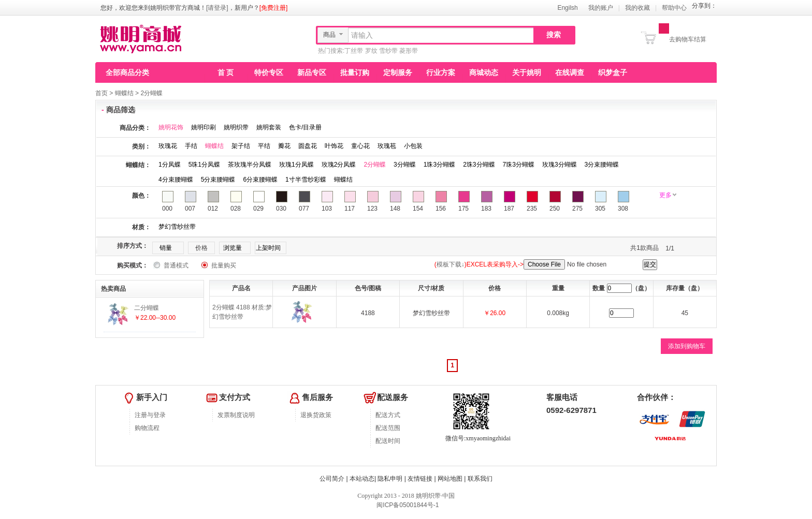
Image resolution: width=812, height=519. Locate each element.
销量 (166, 248)
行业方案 (441, 72)
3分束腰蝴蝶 (602, 165)
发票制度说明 (236, 415)
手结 (191, 146)
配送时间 (388, 441)
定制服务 (398, 72)
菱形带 (409, 51)
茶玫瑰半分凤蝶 (250, 165)
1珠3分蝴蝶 (439, 165)
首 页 (226, 72)
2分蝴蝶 (151, 93)
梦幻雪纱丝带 (177, 227)
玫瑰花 (168, 146)
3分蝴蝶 (405, 165)
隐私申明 (390, 479)
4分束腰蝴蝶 (176, 180)
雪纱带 (388, 51)
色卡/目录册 (305, 127)
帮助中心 (674, 8)
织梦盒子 (613, 72)
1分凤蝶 (170, 165)
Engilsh (567, 8)
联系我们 (480, 479)
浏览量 (233, 248)
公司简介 (332, 479)
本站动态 (362, 479)
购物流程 (147, 428)
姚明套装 (269, 127)
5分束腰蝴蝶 (218, 180)
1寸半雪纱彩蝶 (306, 180)
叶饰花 (334, 146)
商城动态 (484, 72)
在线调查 (570, 72)
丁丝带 (354, 51)
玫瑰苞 (387, 146)
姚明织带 (236, 127)
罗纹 (371, 51)
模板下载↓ (451, 264)
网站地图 (450, 479)
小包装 (413, 146)
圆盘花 (308, 146)
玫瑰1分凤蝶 (296, 165)
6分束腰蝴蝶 (260, 180)
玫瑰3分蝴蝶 (560, 165)
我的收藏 (637, 8)
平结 (264, 146)
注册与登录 (150, 415)
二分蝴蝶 (147, 308)
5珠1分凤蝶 (204, 165)
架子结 (241, 146)
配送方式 (388, 415)
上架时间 (268, 248)
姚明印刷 (204, 127)
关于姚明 (527, 72)
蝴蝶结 (124, 93)
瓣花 (284, 146)
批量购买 (224, 265)
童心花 (360, 146)
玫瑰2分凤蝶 (339, 165)
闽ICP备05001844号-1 (407, 505)
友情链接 (420, 479)
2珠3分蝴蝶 (479, 165)
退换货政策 (316, 415)
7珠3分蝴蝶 (519, 165)
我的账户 (601, 8)
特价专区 (269, 72)
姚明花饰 (171, 127)
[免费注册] (274, 8)
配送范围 (388, 428)
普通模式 (176, 265)
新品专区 (312, 72)
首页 (102, 93)
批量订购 (355, 72)
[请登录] (217, 8)
